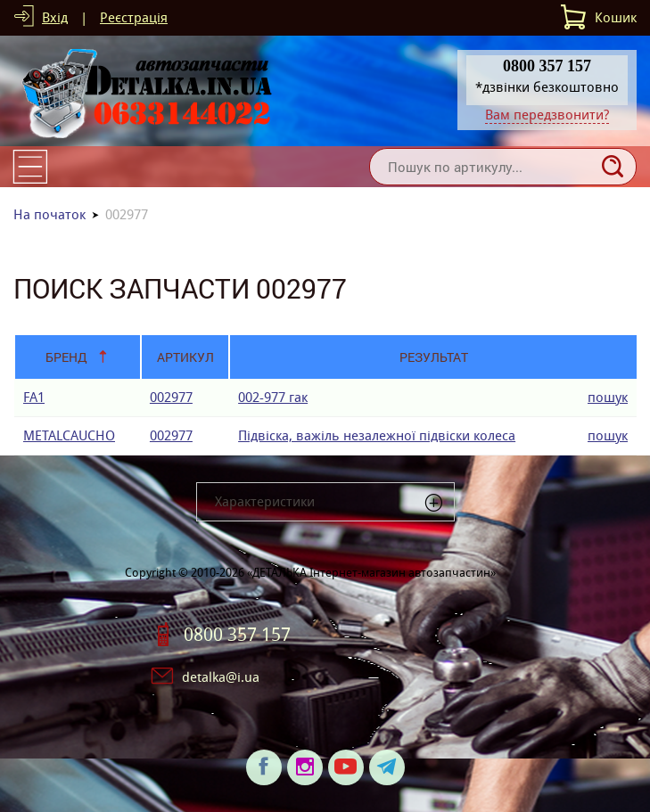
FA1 (34, 397)
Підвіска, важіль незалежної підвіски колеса (377, 435)
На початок (49, 214)
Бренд (66, 357)
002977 (171, 397)
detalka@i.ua (221, 677)
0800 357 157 (237, 635)
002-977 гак (273, 397)
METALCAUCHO (69, 435)
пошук (608, 397)
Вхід (55, 17)
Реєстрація (134, 17)
